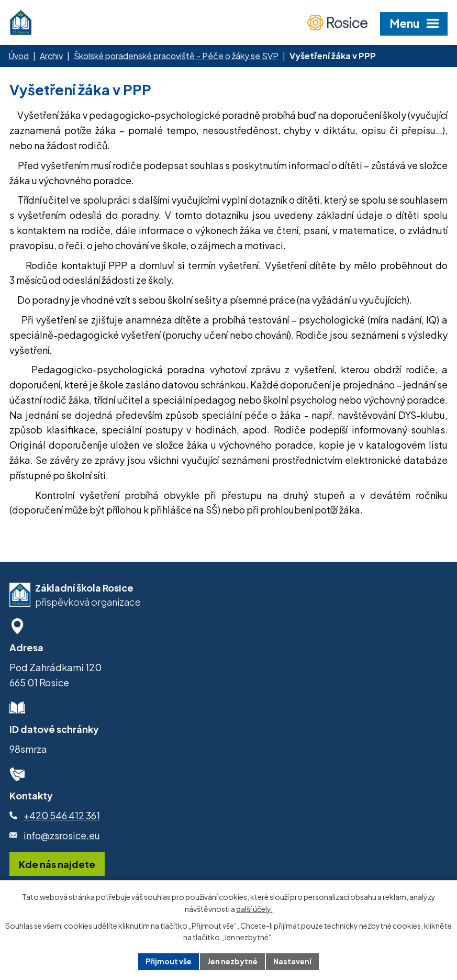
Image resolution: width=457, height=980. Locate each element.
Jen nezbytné (232, 961)
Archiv (51, 56)
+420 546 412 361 (62, 815)
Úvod (19, 56)
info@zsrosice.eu (62, 835)
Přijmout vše (169, 961)
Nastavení (292, 961)
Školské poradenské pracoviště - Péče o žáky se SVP (176, 56)
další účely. (254, 909)
